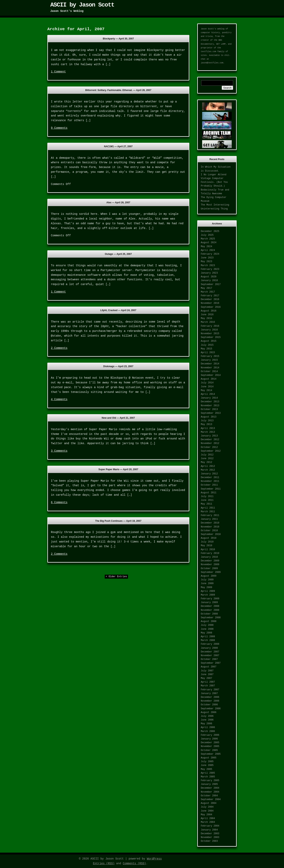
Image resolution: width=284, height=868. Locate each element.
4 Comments (59, 399)
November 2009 (210, 565)
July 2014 (207, 383)
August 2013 (209, 417)
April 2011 (208, 508)
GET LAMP (221, 44)
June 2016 (207, 315)
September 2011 (211, 489)
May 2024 (206, 247)
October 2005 (209, 750)
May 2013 (206, 424)
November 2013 (210, 406)
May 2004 (206, 815)
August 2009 (209, 576)
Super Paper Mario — (118, 469)
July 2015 (207, 345)
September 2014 (211, 375)
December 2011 (210, 478)
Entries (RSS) (104, 863)
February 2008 (210, 644)
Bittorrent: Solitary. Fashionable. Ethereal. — (118, 90)
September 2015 (211, 337)
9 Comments (59, 128)
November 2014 (210, 368)
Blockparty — (118, 39)
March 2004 (208, 822)
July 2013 (207, 421)
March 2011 (208, 512)
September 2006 (211, 709)
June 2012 (207, 459)
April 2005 (208, 773)
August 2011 (209, 493)
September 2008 (211, 618)
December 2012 (210, 440)
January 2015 (209, 360)
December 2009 (210, 561)
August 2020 (209, 277)
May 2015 (206, 349)
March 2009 (208, 595)
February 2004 (210, 826)
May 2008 (206, 633)
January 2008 (209, 648)
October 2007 (209, 659)
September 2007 (211, 663)
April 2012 (208, 466)
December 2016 (210, 299)
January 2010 (209, 557)
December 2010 (210, 523)
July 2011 (207, 496)
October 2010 (209, 531)
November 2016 (210, 303)
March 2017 (208, 292)
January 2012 (209, 474)
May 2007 (206, 678)
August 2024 (209, 243)
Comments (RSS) (135, 863)
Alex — (118, 203)
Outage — (118, 254)
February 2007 (210, 690)
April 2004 (208, 818)
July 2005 (207, 762)
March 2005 (208, 777)
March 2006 (208, 731)
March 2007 (208, 686)
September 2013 (211, 413)
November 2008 (210, 610)
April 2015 (208, 353)
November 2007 (210, 656)
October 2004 (209, 796)
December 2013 (210, 402)
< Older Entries (116, 577)
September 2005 (211, 754)
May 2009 (206, 587)
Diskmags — (118, 366)
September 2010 (211, 534)
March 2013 (208, 432)
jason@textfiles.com (212, 63)
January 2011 (209, 519)
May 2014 (206, 390)
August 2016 (209, 311)
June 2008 (207, 629)
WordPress (154, 859)
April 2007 (208, 682)
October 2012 (209, 447)
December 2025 (210, 231)
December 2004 (210, 788)
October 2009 (209, 569)
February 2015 (210, 356)
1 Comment (58, 72)
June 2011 (207, 500)
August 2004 (209, 803)
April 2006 (208, 727)
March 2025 (208, 239)
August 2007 (209, 667)
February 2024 (210, 254)
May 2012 (206, 462)
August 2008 (209, 621)
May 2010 (206, 546)
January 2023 (209, 273)
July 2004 (207, 807)
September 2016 (211, 307)
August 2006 (209, 712)
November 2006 (210, 701)
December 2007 (210, 652)
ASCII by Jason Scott (82, 5)
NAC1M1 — (118, 146)
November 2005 (210, 746)
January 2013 (209, 436)
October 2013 (209, 409)
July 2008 (207, 625)
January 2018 (209, 281)
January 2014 (209, 398)
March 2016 (208, 322)
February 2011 (210, 515)
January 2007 (209, 693)
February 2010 (210, 553)
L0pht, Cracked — (118, 310)
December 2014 (210, 364)
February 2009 (210, 599)
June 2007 (207, 675)
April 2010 (208, 550)
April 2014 (208, 394)
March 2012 (208, 470)
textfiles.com (208, 52)
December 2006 (210, 697)
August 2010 (209, 538)
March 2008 (208, 640)
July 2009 (207, 580)
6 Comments (59, 502)
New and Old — (118, 418)
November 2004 (210, 792)
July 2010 (207, 542)
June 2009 (207, 584)
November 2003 (210, 837)
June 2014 (207, 387)
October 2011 (209, 485)
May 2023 (206, 262)
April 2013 (208, 428)
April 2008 (208, 637)
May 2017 (206, 288)
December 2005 (210, 743)
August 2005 (209, 758)
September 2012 (211, 451)
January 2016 (209, 330)
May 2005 (206, 769)
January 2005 (209, 784)
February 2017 (210, 296)
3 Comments (59, 451)
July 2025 (207, 235)
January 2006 (209, 739)
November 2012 (210, 443)
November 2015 (210, 334)
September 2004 (211, 799)
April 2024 (208, 250)
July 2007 (207, 671)
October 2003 (209, 841)
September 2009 (211, 572)
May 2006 (206, 724)
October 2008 (209, 614)
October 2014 (209, 372)
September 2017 (211, 284)
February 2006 (210, 735)
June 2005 (207, 765)
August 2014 (209, 379)
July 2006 (207, 716)
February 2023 (210, 269)
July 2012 (207, 455)
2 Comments (59, 348)
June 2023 (207, 258)
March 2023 (208, 266)
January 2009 (209, 602)
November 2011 (210, 481)
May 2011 (206, 504)
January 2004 (209, 830)
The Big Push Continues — (118, 521)
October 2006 (209, 705)
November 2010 (210, 527)
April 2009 (208, 591)
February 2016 (210, 326)
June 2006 (207, 720)
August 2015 (209, 341)
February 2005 (210, 781)
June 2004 (207, 811)
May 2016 (206, 318)
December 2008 (210, 606)
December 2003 (210, 834)
